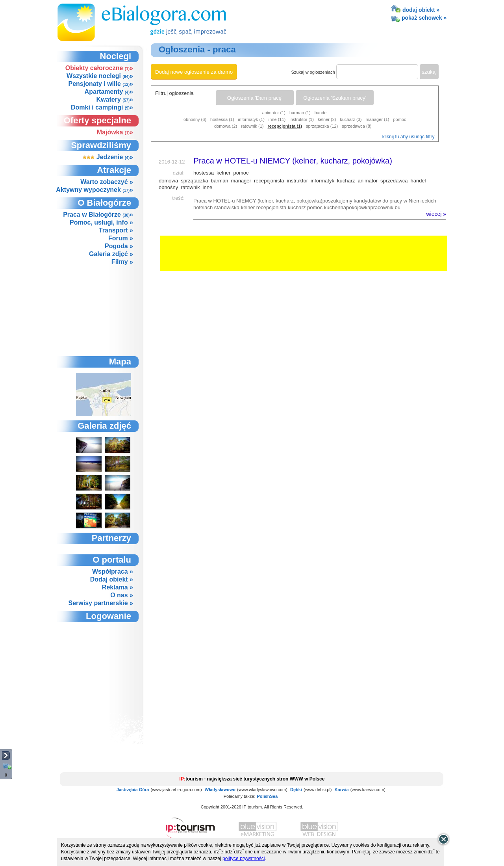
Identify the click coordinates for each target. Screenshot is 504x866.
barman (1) (300, 113)
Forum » (121, 238)
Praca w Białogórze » (98, 215)
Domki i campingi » (102, 107)
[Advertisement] (103, 310)
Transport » (116, 230)
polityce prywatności (244, 859)
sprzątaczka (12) (322, 126)
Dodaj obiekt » (112, 579)
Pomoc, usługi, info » (101, 222)
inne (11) (277, 119)
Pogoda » (119, 246)
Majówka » (115, 132)
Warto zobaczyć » (107, 182)
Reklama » (118, 587)
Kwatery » (115, 99)
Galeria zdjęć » (111, 254)
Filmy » (122, 262)
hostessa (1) (222, 119)
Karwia (342, 790)
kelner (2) (327, 119)
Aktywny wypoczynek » (94, 190)
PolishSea (268, 796)
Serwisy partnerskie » (101, 603)
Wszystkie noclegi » (100, 76)
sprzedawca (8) (357, 126)
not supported (104, 665)
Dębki (296, 790)
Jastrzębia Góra (133, 790)
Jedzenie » (108, 157)
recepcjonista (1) (285, 126)
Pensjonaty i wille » (101, 84)
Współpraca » (113, 571)
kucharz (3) (351, 119)
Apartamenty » (109, 92)
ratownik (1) (252, 126)
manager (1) (378, 119)
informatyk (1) (251, 119)
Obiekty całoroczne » (99, 68)
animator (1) (274, 113)
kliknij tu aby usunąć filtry (409, 137)
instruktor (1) (302, 119)
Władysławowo (220, 790)
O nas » (122, 595)
